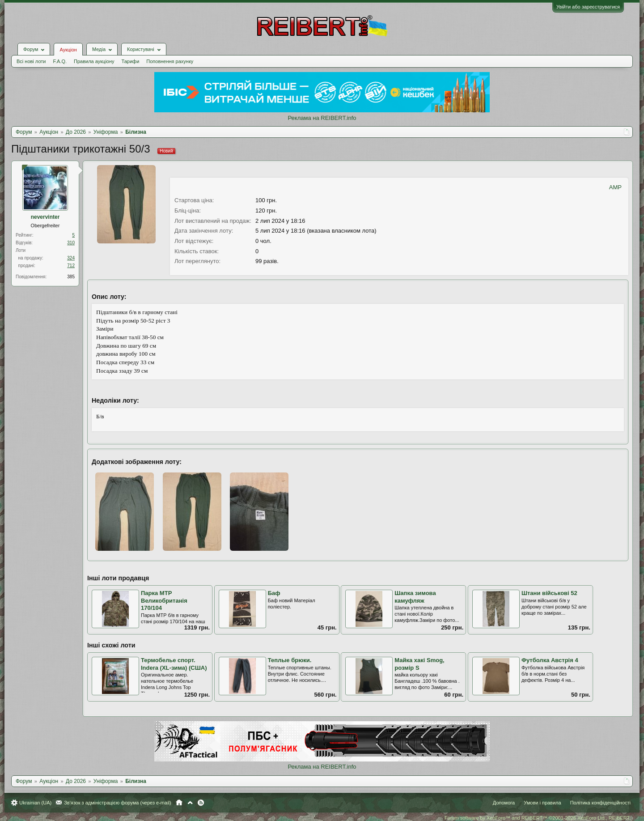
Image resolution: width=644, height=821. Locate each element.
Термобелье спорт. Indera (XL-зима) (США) (174, 664)
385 (71, 277)
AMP (615, 187)
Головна (179, 803)
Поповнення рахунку (170, 61)
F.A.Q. (60, 61)
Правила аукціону (94, 61)
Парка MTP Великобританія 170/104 (164, 600)
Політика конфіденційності (600, 803)
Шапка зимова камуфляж (415, 597)
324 (71, 258)
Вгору (190, 803)
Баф (274, 593)
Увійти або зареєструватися (588, 7)
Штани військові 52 (549, 593)
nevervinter (45, 217)
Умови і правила (542, 803)
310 (71, 243)
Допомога (504, 803)
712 (71, 266)
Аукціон (68, 50)
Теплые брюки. (290, 660)
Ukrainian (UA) (35, 803)
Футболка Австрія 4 (550, 660)
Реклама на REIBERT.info (322, 118)
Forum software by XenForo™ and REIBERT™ (538, 818)
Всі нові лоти (31, 61)
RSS (201, 803)
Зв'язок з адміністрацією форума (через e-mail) (118, 803)
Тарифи (131, 61)
